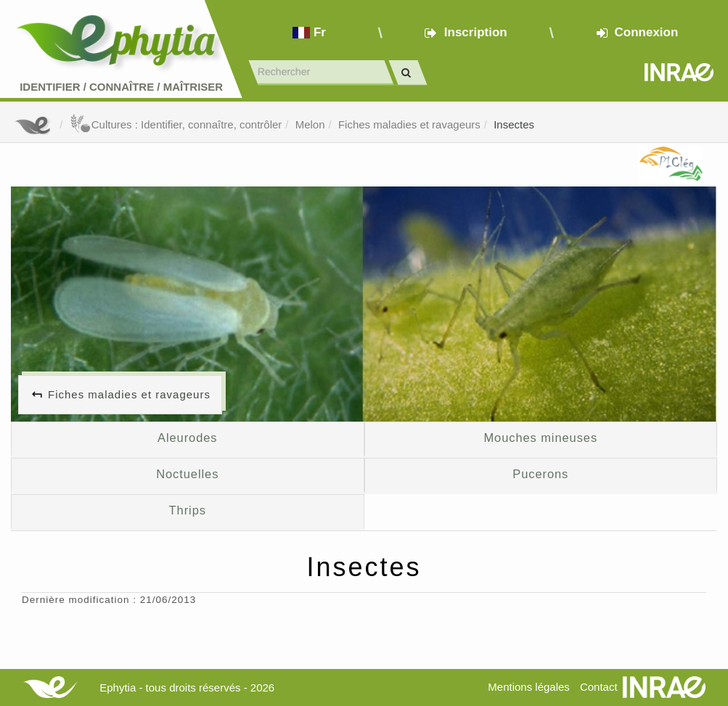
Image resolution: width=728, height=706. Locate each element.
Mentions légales (529, 687)
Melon (310, 124)
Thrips (188, 510)
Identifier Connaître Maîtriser (121, 87)
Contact (599, 687)
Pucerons (540, 474)
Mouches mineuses (540, 438)
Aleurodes (187, 438)
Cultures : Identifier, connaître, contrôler (176, 124)
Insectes (514, 124)
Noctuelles (187, 474)
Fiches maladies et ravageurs (409, 124)
